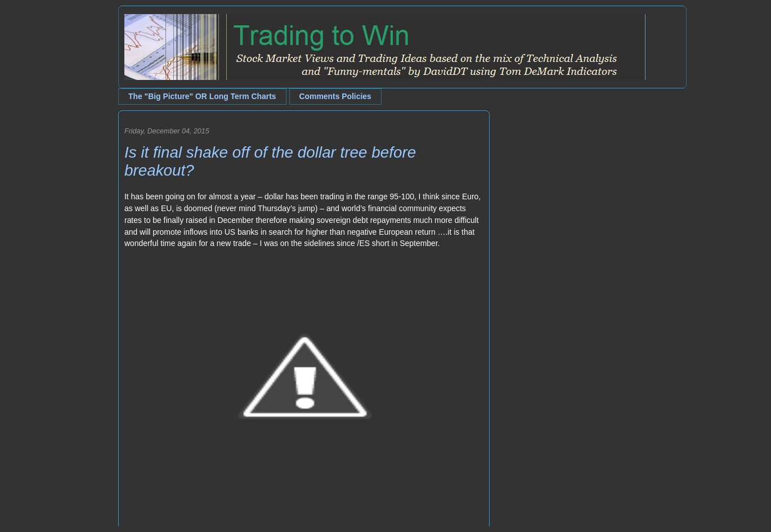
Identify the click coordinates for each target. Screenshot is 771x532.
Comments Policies (335, 96)
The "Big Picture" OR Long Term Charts (202, 96)
